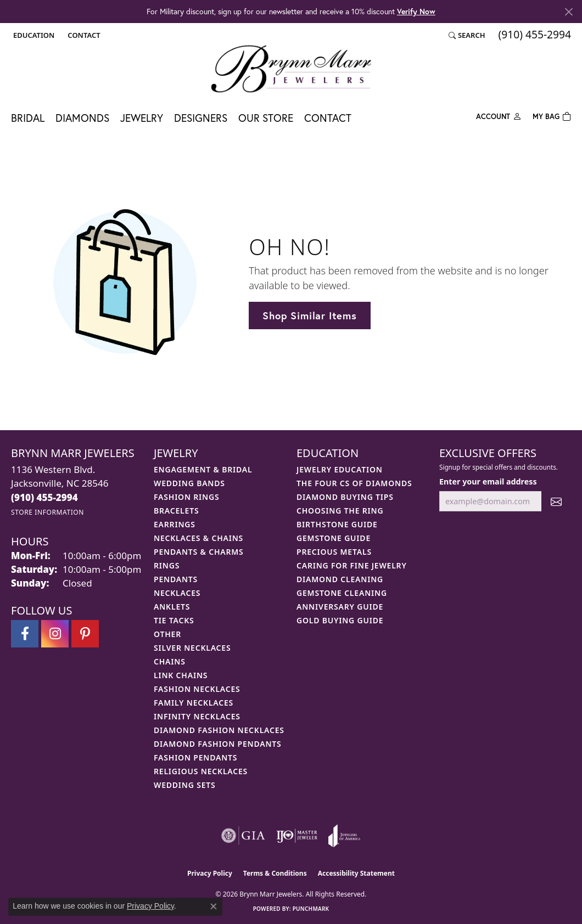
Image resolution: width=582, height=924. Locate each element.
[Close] (569, 12)
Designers (201, 118)
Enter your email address (488, 481)
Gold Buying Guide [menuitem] (340, 620)
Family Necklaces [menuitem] (194, 703)
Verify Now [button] (416, 11)
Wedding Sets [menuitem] (185, 785)
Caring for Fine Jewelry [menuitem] (352, 565)
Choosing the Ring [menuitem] (340, 511)
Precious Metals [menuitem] (334, 552)
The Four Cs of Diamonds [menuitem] (354, 483)
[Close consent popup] (214, 906)
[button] (33, 35)
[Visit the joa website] (344, 836)
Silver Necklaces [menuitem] (192, 648)
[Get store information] (47, 512)
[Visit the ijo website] (297, 836)
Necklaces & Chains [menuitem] (198, 538)
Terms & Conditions (275, 873)
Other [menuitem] (167, 634)
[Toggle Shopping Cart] (552, 116)
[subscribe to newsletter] (556, 501)
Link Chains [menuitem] (181, 675)
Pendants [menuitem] (176, 579)
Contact (328, 118)
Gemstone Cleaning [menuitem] (342, 593)
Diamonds (82, 118)
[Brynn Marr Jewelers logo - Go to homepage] (291, 69)
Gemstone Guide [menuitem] (334, 538)
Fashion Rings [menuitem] (186, 497)
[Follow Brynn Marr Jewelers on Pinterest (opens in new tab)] (85, 634)
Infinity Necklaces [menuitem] (197, 716)
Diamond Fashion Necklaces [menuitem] (219, 730)
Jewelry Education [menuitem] (340, 469)
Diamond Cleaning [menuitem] (340, 579)
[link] (83, 35)
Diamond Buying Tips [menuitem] (345, 497)
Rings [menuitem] (167, 565)
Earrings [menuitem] (175, 524)
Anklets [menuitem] (172, 607)
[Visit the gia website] (243, 836)
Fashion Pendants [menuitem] (195, 757)
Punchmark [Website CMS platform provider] (311, 909)
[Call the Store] (44, 497)
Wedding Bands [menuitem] (189, 483)
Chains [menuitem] (170, 661)
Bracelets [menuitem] (176, 511)
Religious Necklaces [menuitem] (201, 771)
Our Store (266, 118)
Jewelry (142, 118)
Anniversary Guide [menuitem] (340, 607)
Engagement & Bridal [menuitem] (203, 469)
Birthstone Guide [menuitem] (337, 524)
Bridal (28, 118)
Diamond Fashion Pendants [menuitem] (218, 744)
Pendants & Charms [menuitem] (199, 552)
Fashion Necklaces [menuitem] (197, 689)
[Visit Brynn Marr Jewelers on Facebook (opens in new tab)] (25, 634)
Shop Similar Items (309, 315)
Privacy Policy (210, 873)
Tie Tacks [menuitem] (174, 620)
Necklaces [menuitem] (177, 593)
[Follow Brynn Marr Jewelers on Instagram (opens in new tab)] (55, 634)
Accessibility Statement (356, 873)
